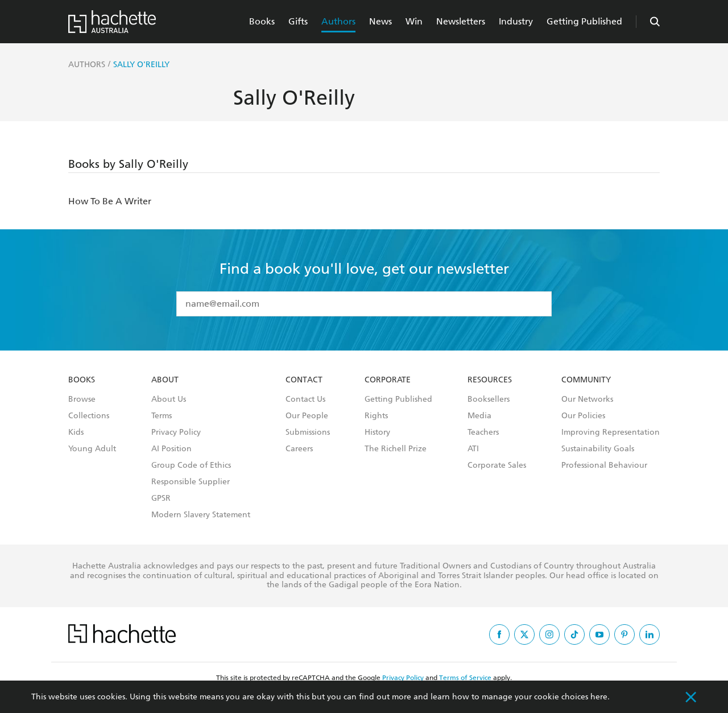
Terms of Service (465, 678)
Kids (76, 432)
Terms (162, 416)
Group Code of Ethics (191, 465)
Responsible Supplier (191, 482)
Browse (82, 399)
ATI (473, 449)
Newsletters (461, 21)
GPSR (161, 498)
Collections (89, 416)
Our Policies (583, 416)
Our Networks (587, 399)
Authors (338, 21)
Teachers (483, 432)
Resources (490, 380)
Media (479, 416)
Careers (299, 449)
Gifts (298, 21)
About (165, 380)
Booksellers (489, 399)
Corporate (388, 380)
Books (262, 21)
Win (414, 21)
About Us (169, 399)
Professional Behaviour (604, 465)
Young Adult (92, 449)
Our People (307, 416)
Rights (376, 416)
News (380, 21)
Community (586, 380)
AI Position (171, 449)
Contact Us (305, 399)
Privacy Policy (176, 432)
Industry (516, 21)
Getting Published (584, 21)
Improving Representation (611, 432)
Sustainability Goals (598, 449)
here (599, 697)
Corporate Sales (497, 465)
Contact (304, 380)
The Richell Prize (396, 449)
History (377, 432)
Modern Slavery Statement (201, 515)
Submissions (308, 432)
